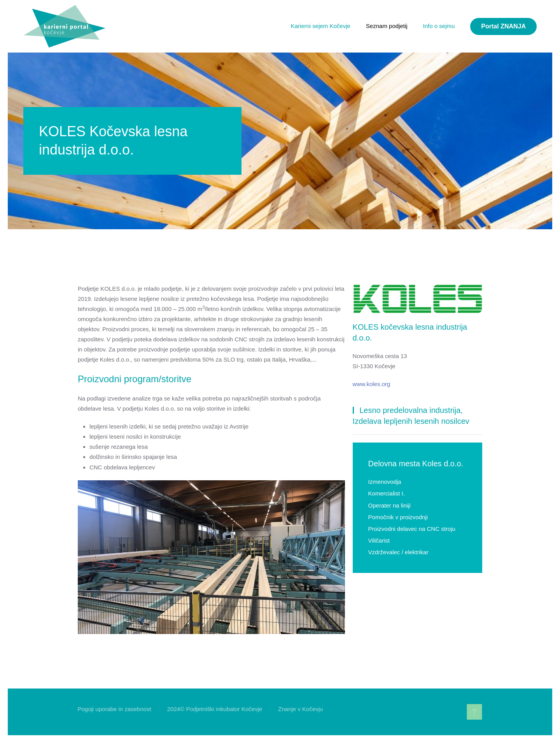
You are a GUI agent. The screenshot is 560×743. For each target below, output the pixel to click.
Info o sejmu (439, 26)
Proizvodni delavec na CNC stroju (412, 529)
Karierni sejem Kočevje (320, 26)
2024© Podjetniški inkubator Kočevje (214, 709)
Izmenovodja (385, 482)
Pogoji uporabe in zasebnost (114, 709)
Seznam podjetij (387, 26)
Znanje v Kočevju (300, 709)
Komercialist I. (387, 493)
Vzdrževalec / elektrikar (398, 552)
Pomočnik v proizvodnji (398, 517)
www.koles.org (372, 384)
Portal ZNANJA (503, 26)
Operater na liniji (389, 505)
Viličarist (379, 540)
